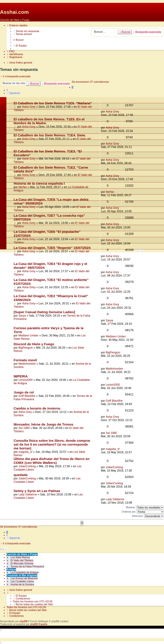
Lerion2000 (25, 380)
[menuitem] (26, 31)
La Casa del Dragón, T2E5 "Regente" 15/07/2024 (52, 248)
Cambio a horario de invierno (37, 408)
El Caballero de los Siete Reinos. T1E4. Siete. (50, 135)
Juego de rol (24, 392)
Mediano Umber (28, 335)
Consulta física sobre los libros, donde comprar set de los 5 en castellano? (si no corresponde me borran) (52, 444)
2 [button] (7, 90)
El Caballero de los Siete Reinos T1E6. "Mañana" (53, 103)
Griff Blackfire (27, 396)
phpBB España (39, 624)
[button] (13, 93)
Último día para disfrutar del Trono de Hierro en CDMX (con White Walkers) (52, 461)
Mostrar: (145, 508)
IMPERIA (21, 376)
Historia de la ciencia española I (39, 183)
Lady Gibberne (28, 494)
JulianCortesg (27, 466)
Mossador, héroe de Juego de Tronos (43, 424)
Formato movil (25, 360)
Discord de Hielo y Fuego (34, 344)
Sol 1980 (24, 428)
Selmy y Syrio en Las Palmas (37, 491)
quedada (21, 475)
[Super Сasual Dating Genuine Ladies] (44, 312)
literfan (23, 187)
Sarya (22, 316)
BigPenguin (26, 348)
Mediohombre (27, 364)
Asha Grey (29, 107)
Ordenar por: (143, 512)
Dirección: (148, 516)
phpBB (24, 621)
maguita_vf (25, 452)
